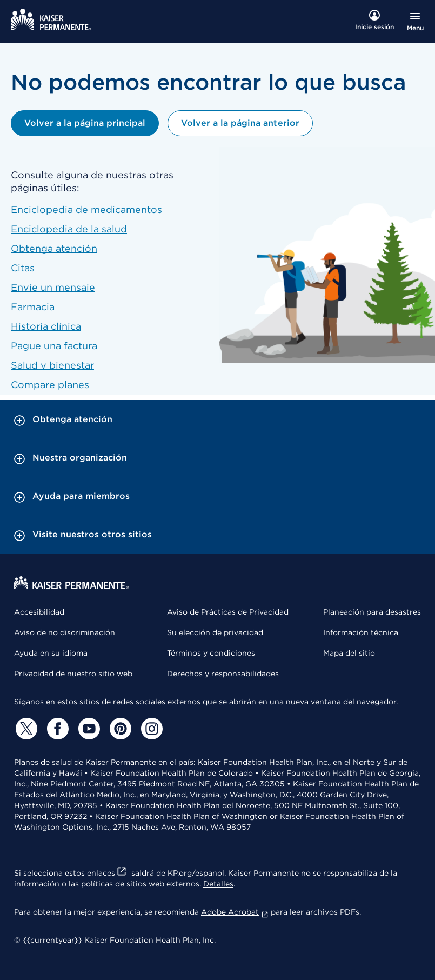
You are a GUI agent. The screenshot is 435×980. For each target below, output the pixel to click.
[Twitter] (25, 729)
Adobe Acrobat (235, 912)
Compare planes (50, 385)
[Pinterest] (119, 729)
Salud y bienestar (52, 365)
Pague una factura (54, 346)
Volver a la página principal (85, 123)
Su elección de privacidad (215, 632)
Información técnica (361, 632)
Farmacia (33, 307)
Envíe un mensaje (53, 287)
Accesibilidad (39, 612)
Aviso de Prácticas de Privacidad (228, 612)
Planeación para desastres (372, 612)
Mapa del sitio (349, 653)
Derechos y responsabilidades (223, 674)
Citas (23, 268)
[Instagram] (150, 729)
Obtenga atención (54, 248)
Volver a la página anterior (240, 123)
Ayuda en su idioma (51, 653)
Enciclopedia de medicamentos (86, 209)
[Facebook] (56, 729)
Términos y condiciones (211, 653)
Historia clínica (46, 326)
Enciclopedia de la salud (69, 229)
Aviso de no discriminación (65, 632)
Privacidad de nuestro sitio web (73, 674)
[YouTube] (88, 729)
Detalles (218, 884)
